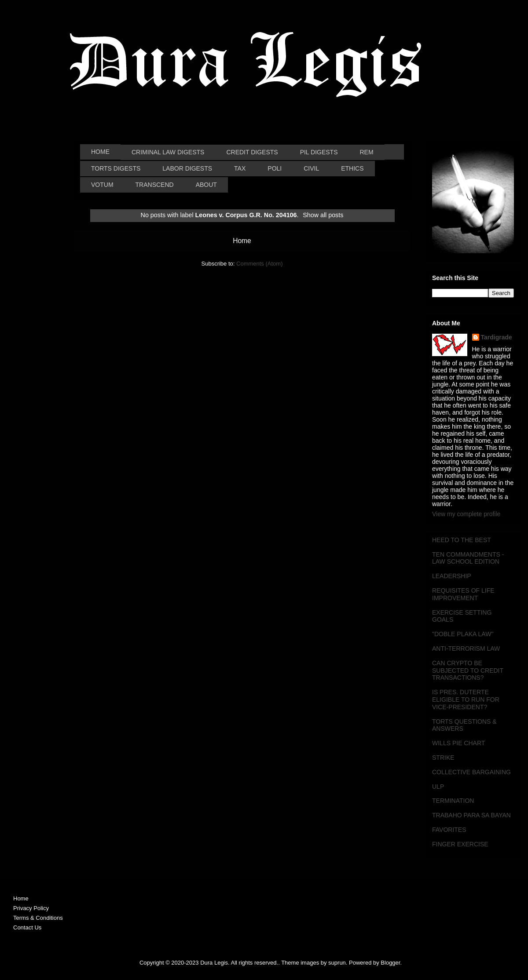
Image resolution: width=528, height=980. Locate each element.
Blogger (390, 963)
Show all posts (323, 215)
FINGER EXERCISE (460, 844)
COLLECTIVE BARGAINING (471, 772)
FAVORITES (449, 830)
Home (242, 241)
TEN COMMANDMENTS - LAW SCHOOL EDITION (468, 558)
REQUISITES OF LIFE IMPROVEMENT (463, 594)
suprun (337, 963)
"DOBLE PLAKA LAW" (463, 634)
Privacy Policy (31, 908)
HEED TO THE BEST (462, 540)
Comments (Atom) (259, 264)
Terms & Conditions (38, 918)
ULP (438, 787)
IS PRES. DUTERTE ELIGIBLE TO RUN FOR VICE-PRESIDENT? (466, 699)
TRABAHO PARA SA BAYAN (471, 815)
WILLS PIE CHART (458, 743)
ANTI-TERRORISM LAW (466, 648)
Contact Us (27, 927)
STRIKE (443, 758)
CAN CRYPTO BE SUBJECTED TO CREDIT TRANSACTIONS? (468, 670)
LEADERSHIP (452, 576)
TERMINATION (453, 801)
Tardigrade (497, 337)
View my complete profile (466, 514)
